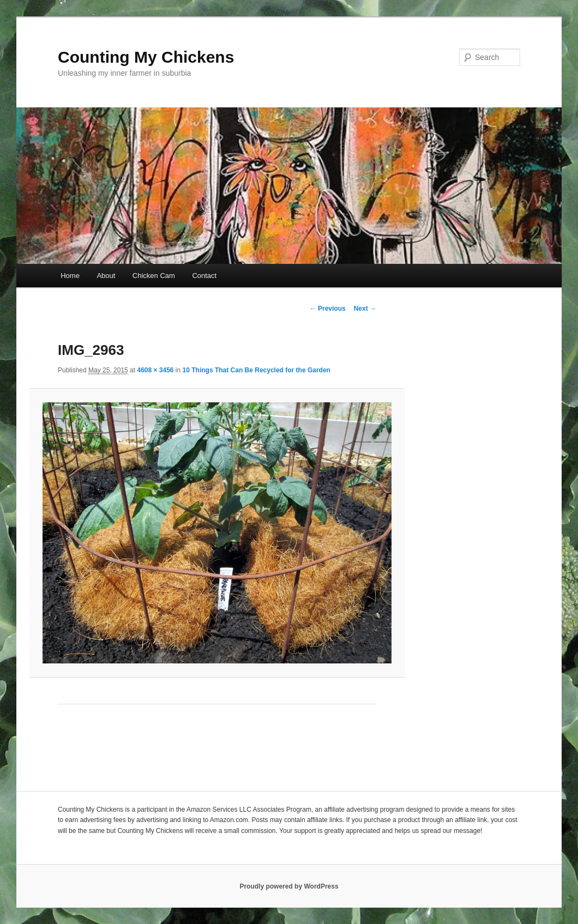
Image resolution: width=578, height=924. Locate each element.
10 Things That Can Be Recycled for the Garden (257, 370)
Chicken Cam (154, 276)
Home (70, 276)
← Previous (328, 309)
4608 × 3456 (155, 370)
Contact (204, 276)
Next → (365, 309)
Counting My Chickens (146, 57)
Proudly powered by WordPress (289, 886)
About (106, 276)
